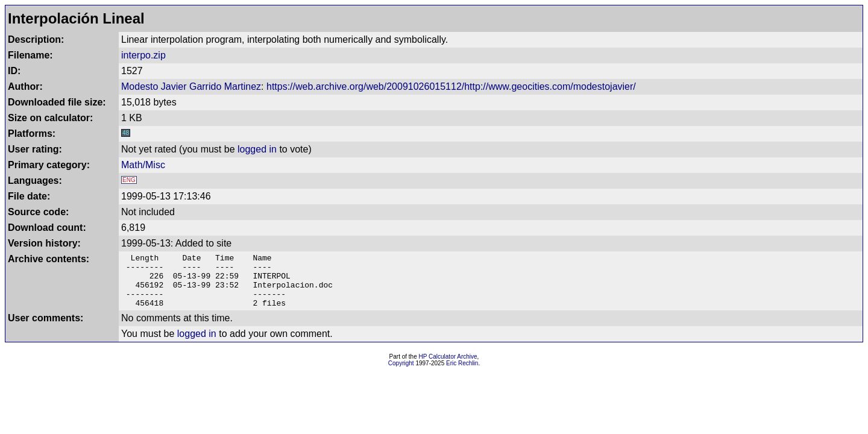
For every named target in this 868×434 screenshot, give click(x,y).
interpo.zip (143, 55)
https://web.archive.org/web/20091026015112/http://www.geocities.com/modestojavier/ (451, 86)
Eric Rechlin (462, 374)
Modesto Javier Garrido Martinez (191, 86)
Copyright (401, 374)
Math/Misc (143, 165)
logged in (257, 149)
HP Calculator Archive (448, 367)
